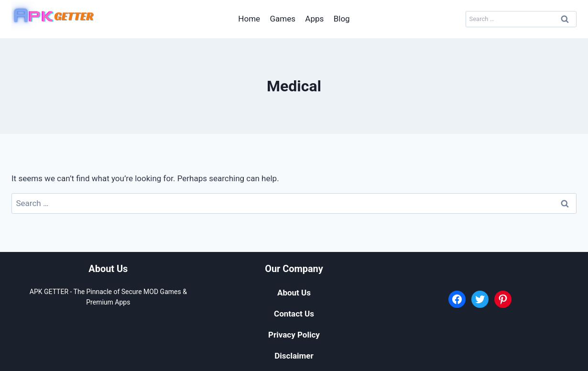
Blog (342, 19)
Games (283, 19)
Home (249, 19)
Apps (314, 19)
